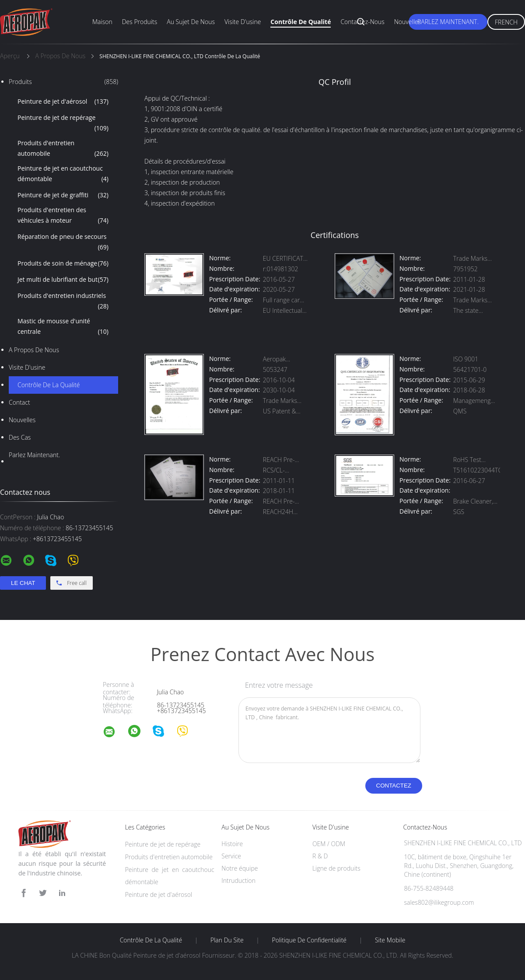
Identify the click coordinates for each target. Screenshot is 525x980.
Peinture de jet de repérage (63, 123)
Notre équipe (240, 868)
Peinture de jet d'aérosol (63, 101)
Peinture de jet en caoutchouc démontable (63, 174)
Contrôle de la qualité (49, 385)
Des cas (20, 437)
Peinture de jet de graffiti (63, 195)
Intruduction (238, 880)
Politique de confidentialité (310, 940)
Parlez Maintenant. (448, 22)
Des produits (140, 22)
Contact (19, 402)
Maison (102, 22)
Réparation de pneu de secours (63, 242)
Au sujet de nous (191, 22)
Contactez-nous (362, 22)
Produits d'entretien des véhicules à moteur (63, 216)
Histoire (232, 844)
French (506, 22)
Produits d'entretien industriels (63, 301)
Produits (63, 82)
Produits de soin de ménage (63, 263)
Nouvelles (408, 22)
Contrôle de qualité (301, 22)
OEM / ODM (329, 844)
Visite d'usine (243, 22)
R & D (320, 856)
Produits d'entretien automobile (63, 149)
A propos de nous (34, 350)
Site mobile (390, 940)
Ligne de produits (336, 868)
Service (231, 856)
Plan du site (227, 940)
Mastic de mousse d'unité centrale (63, 327)
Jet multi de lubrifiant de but (63, 280)
